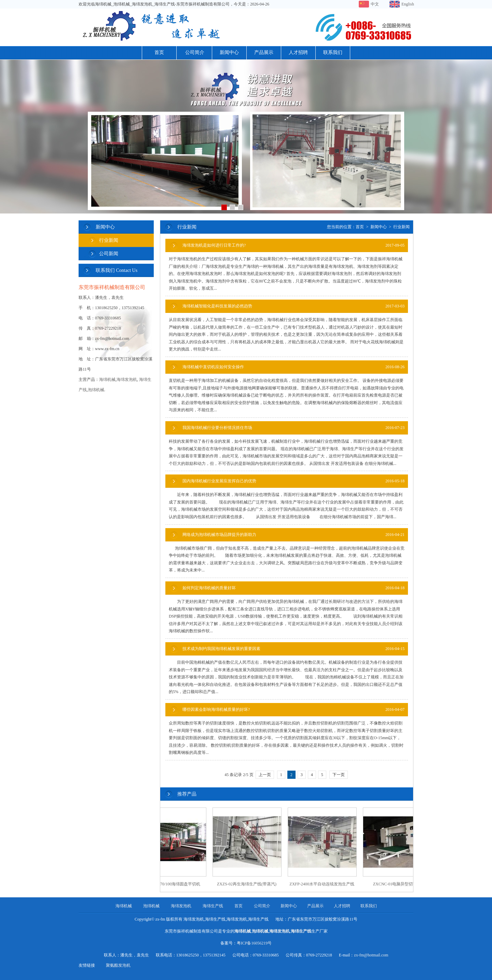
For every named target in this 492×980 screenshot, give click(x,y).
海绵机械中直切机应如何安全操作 (293, 367)
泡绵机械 (96, 390)
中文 (375, 4)
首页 (159, 52)
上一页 (265, 775)
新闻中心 (229, 52)
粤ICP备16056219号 (254, 943)
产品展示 (264, 52)
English (407, 4)
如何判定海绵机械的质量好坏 (293, 588)
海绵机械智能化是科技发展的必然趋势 (293, 306)
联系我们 (333, 52)
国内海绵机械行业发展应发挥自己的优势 (293, 481)
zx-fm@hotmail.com (371, 955)
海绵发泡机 (127, 379)
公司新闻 (109, 254)
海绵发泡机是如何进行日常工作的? (293, 245)
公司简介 (195, 52)
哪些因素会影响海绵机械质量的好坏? (293, 710)
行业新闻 (109, 240)
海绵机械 (107, 379)
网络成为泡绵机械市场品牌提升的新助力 (293, 535)
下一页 (339, 775)
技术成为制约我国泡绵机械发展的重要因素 (293, 649)
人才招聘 (298, 52)
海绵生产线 (213, 906)
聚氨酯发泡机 (118, 965)
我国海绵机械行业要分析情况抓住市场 (293, 428)
